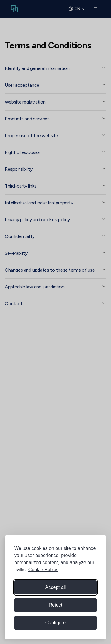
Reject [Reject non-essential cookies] (55, 605)
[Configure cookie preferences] (55, 623)
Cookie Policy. (43, 570)
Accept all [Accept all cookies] (55, 587)
